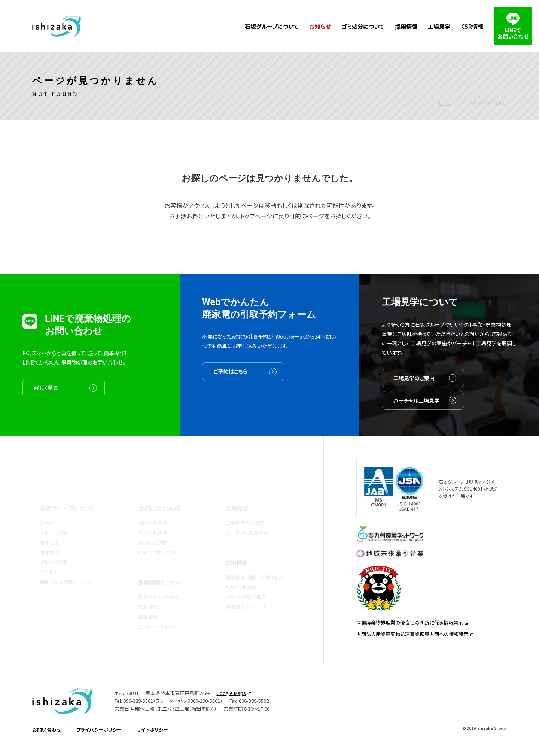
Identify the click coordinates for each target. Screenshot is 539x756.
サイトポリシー (152, 740)
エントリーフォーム (157, 614)
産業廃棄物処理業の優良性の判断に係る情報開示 (410, 630)
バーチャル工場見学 (416, 411)
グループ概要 (54, 521)
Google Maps (231, 703)
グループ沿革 (54, 550)
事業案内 (50, 540)
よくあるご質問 (153, 530)
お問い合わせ (47, 740)
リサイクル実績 (241, 575)
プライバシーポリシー (99, 740)
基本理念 (50, 530)
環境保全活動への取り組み (255, 565)
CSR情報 (472, 26)
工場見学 (439, 26)
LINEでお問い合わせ (159, 540)
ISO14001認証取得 (246, 585)
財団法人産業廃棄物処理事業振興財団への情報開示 (412, 642)
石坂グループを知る (159, 585)
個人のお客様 (153, 511)
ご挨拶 (47, 511)
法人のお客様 (153, 521)
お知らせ (320, 26)
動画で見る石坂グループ (66, 570)
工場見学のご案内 (414, 388)
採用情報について (160, 570)
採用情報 (406, 26)
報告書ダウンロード (246, 595)
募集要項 (148, 604)
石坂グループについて (272, 26)
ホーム (444, 86)
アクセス (49, 560)
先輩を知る (150, 595)
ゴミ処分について (363, 26)
